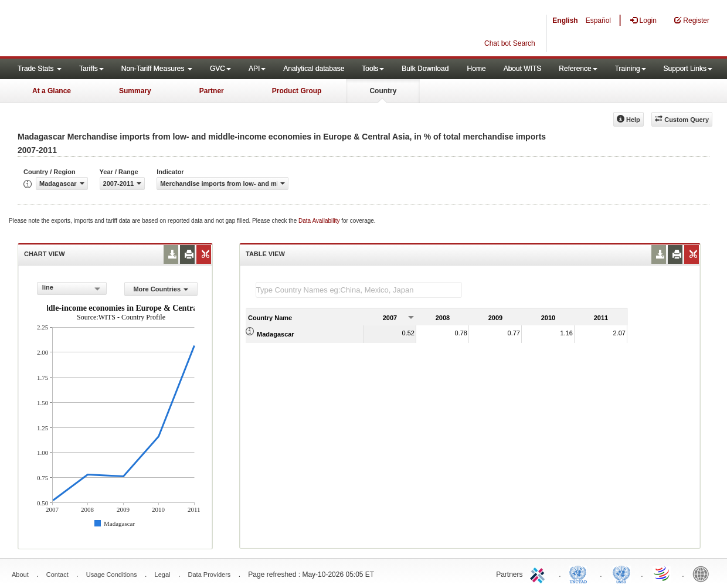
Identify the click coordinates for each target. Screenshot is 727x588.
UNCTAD (580, 573)
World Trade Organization (663, 573)
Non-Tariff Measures (157, 69)
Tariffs (91, 69)
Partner (212, 91)
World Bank (704, 573)
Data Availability (320, 221)
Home (477, 69)
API (257, 69)
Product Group (297, 91)
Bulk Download (425, 69)
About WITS (523, 69)
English (565, 21)
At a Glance (52, 91)
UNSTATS (621, 573)
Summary (135, 91)
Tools (373, 69)
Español (598, 21)
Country (383, 91)
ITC (539, 573)
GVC (220, 69)
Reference (578, 69)
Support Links (688, 69)
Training (631, 69)
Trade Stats (40, 69)
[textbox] (359, 290)
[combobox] (72, 288)
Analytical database (314, 69)
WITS (117, 29)
